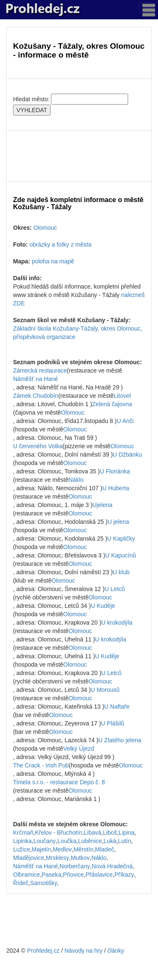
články (116, 951)
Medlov (62, 849)
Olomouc (45, 228)
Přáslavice (99, 875)
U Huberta (116, 488)
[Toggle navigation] (146, 8)
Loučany (44, 841)
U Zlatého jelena (120, 740)
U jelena (118, 522)
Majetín (41, 849)
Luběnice (90, 841)
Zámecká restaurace (40, 370)
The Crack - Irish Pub (41, 765)
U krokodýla (117, 623)
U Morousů (105, 690)
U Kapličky (121, 539)
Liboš (110, 833)
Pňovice (73, 875)
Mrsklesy (58, 858)
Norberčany (75, 866)
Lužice (21, 849)
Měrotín (83, 849)
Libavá (92, 833)
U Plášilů (113, 723)
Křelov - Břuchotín (59, 833)
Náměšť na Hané (35, 379)
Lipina (127, 833)
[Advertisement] (79, 156)
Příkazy (124, 875)
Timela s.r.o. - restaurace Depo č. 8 (59, 782)
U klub (121, 572)
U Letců (115, 589)
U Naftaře (117, 707)
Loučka (67, 841)
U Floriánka (115, 471)
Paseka (52, 875)
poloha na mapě (53, 261)
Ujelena (102, 505)
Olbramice (27, 875)
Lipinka (22, 841)
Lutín (125, 841)
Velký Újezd (79, 749)
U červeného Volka (38, 446)
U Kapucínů (121, 555)
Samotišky (44, 883)
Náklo (76, 480)
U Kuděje (103, 606)
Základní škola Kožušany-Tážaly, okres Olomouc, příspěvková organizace (78, 333)
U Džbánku (127, 455)
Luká (110, 841)
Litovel (122, 396)
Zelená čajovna (112, 404)
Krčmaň (23, 833)
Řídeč (21, 883)
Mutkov (80, 858)
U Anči (125, 421)
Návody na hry (83, 951)
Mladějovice (29, 858)
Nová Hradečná (112, 866)
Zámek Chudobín (36, 396)
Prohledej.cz (43, 951)
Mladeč (105, 849)
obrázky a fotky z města (60, 244)
